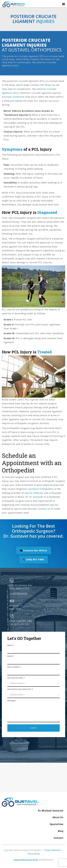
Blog (61, 831)
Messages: (12, 701)
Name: (10, 646)
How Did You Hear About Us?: (20, 690)
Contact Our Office (33, 551)
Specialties (57, 825)
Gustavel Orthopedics (41, 489)
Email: (10, 656)
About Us (58, 818)
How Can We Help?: (15, 678)
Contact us (44, 509)
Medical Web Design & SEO (26, 860)
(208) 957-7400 (34, 560)
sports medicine (34, 493)
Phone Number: (14, 667)
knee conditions (15, 97)
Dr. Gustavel (36, 497)
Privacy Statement (52, 851)
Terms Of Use (34, 854)
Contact (58, 838)
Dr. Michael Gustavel (51, 811)
